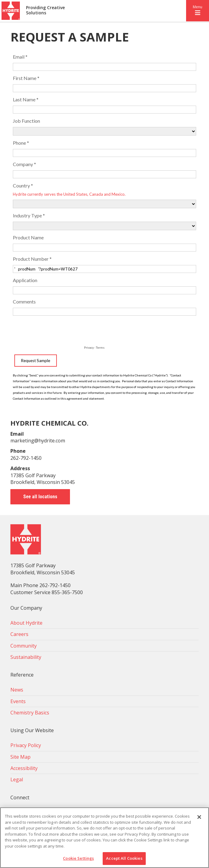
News (17, 690)
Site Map (20, 757)
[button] (198, 11)
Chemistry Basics (30, 713)
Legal (17, 779)
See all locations (40, 497)
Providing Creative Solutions (45, 10)
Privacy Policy (26, 745)
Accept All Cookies (124, 858)
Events (18, 701)
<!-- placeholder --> (105, 225)
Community (24, 646)
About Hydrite (26, 623)
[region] (105, 838)
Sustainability (26, 657)
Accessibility (24, 768)
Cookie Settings (78, 858)
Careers (19, 634)
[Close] (199, 817)
